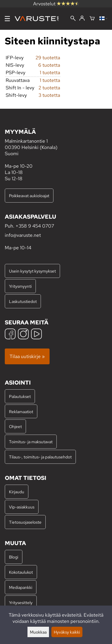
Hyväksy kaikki (67, 632)
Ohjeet (15, 426)
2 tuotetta (49, 88)
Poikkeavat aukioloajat (29, 196)
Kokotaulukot (21, 572)
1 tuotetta (50, 73)
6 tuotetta (49, 65)
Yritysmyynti (20, 286)
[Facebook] (10, 335)
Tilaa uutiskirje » (27, 356)
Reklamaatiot (21, 412)
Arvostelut (56, 4)
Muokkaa (38, 632)
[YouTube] (36, 335)
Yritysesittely (21, 602)
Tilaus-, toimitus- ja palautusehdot (40, 457)
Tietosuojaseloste (25, 522)
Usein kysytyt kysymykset (32, 271)
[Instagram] (23, 335)
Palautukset (20, 396)
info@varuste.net (23, 235)
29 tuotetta (48, 58)
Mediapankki (21, 587)
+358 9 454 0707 (35, 226)
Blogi (14, 557)
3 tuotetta (49, 95)
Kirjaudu (17, 492)
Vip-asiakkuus (22, 507)
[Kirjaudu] (82, 18)
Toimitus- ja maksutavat (31, 442)
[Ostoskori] (92, 19)
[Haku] (73, 19)
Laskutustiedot (23, 301)
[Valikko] (7, 19)
